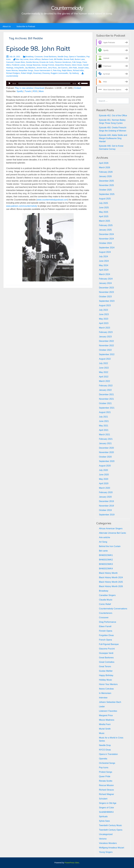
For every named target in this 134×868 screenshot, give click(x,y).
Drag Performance (108, 622)
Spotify (20, 91)
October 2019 (105, 510)
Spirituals (103, 816)
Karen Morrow (12, 70)
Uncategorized (106, 834)
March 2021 (104, 435)
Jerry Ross (52, 68)
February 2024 (106, 279)
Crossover (39, 57)
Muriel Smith (105, 729)
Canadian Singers (107, 595)
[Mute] (79, 83)
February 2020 (106, 492)
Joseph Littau (83, 68)
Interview (103, 698)
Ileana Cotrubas (106, 689)
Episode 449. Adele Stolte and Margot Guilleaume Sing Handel (113, 138)
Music (102, 733)
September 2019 (107, 515)
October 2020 (105, 457)
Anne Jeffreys (35, 59)
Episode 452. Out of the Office (113, 116)
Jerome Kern (42, 68)
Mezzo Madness (107, 720)
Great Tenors (105, 666)
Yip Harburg (74, 73)
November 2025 (106, 185)
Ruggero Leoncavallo (59, 73)
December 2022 (106, 341)
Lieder (102, 707)
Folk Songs (77, 62)
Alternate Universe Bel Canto (112, 533)
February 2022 (106, 386)
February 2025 (106, 225)
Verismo (103, 839)
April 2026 (104, 163)
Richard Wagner (106, 794)
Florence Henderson (63, 62)
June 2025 (104, 208)
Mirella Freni (105, 724)
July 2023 (103, 310)
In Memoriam (105, 693)
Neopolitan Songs (26, 70)
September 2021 (107, 408)
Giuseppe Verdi (106, 653)
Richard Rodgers (13, 73)
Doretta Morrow (32, 62)
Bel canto (103, 551)
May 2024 (104, 265)
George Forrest (48, 65)
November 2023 (106, 292)
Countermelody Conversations (113, 609)
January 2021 (105, 443)
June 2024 (104, 261)
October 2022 (105, 350)
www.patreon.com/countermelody (22, 206)
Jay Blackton (30, 68)
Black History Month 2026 (111, 586)
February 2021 (106, 439)
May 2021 (104, 426)
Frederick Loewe (19, 65)
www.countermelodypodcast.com (52, 200)
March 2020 (104, 488)
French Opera (105, 640)
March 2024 (104, 274)
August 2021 (105, 412)
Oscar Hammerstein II (43, 70)
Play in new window (24, 88)
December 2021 (106, 394)
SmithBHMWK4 (106, 812)
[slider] (44, 83)
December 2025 (106, 181)
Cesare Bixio (20, 62)
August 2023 (105, 305)
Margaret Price (106, 715)
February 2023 (106, 332)
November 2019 (106, 506)
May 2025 (104, 212)
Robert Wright (27, 73)
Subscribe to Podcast (26, 26)
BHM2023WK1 (106, 555)
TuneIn (28, 91)
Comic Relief (105, 604)
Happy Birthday (106, 675)
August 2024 (105, 252)
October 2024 (105, 243)
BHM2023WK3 (106, 564)
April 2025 (104, 216)
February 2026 (106, 172)
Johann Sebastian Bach (110, 702)
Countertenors (106, 613)
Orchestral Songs (107, 763)
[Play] (10, 83)
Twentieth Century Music (110, 825)
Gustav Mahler (106, 671)
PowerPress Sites (72, 863)
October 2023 (105, 297)
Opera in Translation (77, 57)
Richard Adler (78, 70)
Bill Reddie (58, 59)
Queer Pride (105, 776)
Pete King (57, 70)
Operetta (103, 759)
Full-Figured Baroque (109, 644)
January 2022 (105, 390)
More (41, 91)
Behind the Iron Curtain (110, 546)
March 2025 (104, 221)
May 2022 (104, 372)
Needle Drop (63, 57)
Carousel (10, 62)
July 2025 (103, 203)
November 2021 (106, 399)
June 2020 (104, 475)
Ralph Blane (67, 70)
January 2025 (105, 230)
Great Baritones (50, 57)
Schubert (103, 799)
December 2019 (106, 501)
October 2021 (105, 403)
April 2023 (104, 323)
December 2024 (106, 234)
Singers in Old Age (108, 803)
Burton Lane (80, 59)
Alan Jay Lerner (22, 59)
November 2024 (106, 239)
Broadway (29, 57)
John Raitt (73, 68)
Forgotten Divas (106, 635)
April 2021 (104, 430)
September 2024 (107, 248)
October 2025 (105, 190)
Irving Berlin (19, 68)
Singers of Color (106, 808)
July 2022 (103, 363)
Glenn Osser (77, 65)
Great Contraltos (107, 662)
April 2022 (104, 377)
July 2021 (103, 417)
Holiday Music (105, 680)
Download (39, 88)
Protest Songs (106, 772)
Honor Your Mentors (108, 684)
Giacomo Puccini (107, 649)
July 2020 (103, 470)
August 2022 (105, 359)
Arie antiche (104, 537)
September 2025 (107, 194)
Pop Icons (104, 768)
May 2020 (104, 479)
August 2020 (105, 466)
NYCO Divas (105, 750)
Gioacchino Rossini (63, 65)
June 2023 (104, 314)
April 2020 (104, 483)
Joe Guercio (63, 68)
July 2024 (103, 256)
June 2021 (104, 421)
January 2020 (105, 497)
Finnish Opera (106, 631)
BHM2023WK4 (106, 569)
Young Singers (106, 852)
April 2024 (104, 270)
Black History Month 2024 (111, 577)
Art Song (103, 542)
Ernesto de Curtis (46, 62)
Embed (78, 88)
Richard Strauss (106, 790)
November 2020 (106, 452)
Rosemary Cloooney (41, 73)
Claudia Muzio (106, 600)
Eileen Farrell (105, 626)
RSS (35, 91)
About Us (7, 26)
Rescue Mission (106, 785)
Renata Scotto (106, 781)
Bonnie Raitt (69, 59)
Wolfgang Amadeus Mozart (111, 848)
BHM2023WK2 (106, 560)
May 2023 (104, 319)
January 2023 (105, 337)
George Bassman (33, 65)
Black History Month (108, 573)
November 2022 (106, 346)
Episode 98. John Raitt (38, 48)
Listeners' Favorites (108, 711)
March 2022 (104, 381)
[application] (48, 83)
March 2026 (104, 167)
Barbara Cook (47, 59)
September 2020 (107, 461)
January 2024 (105, 283)
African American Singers (111, 529)
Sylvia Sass (104, 821)
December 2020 (106, 448)
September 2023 (107, 301)
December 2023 (106, 288)
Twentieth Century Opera (111, 830)
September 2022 (107, 354)
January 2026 (105, 176)
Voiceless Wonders (108, 843)
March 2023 (104, 328)
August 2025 (105, 199)
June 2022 (104, 368)
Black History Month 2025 (111, 582)
